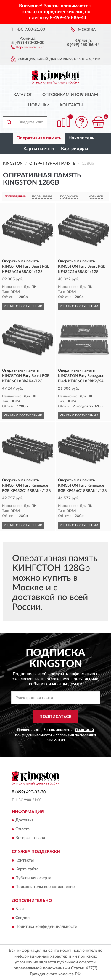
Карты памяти (39, 149)
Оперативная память (39, 138)
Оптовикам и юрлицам (70, 95)
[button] (28, 47)
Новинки (39, 105)
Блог (20, 909)
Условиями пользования (76, 735)
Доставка (24, 821)
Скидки (22, 918)
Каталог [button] (23, 95)
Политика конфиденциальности (46, 927)
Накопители (82, 138)
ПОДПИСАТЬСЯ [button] (55, 717)
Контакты (71, 105)
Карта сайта (27, 869)
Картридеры (74, 149)
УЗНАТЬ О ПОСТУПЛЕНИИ (23, 306)
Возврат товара (30, 838)
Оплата (22, 829)
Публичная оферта (33, 878)
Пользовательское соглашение (45, 887)
